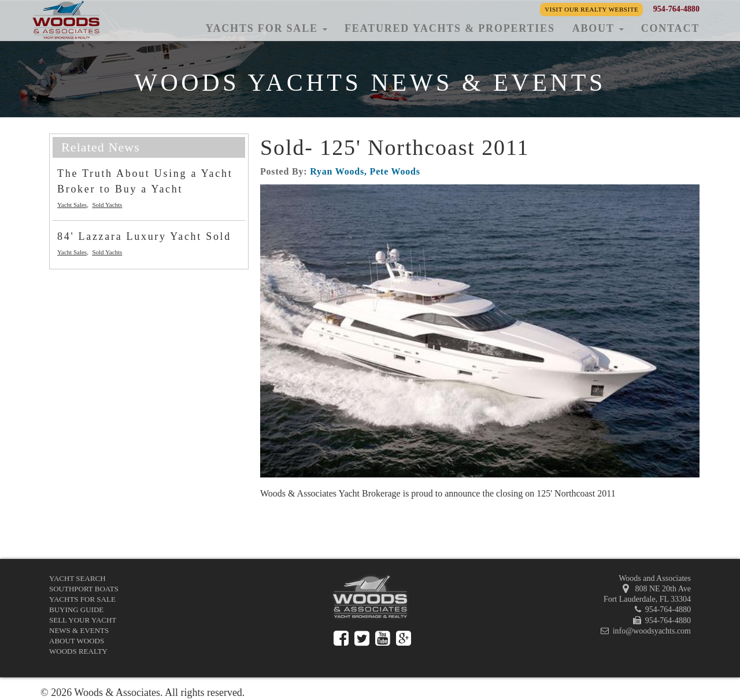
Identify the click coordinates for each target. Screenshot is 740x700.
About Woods (77, 641)
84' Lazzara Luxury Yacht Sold (144, 236)
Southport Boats (84, 589)
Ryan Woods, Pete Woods (365, 171)
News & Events (79, 630)
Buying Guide (76, 610)
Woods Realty (78, 651)
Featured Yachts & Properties (450, 28)
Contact (670, 28)
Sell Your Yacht (83, 620)
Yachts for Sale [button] (266, 28)
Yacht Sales (72, 205)
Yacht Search (77, 578)
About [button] (598, 28)
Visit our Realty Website (591, 9)
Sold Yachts (107, 205)
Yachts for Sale (82, 599)
